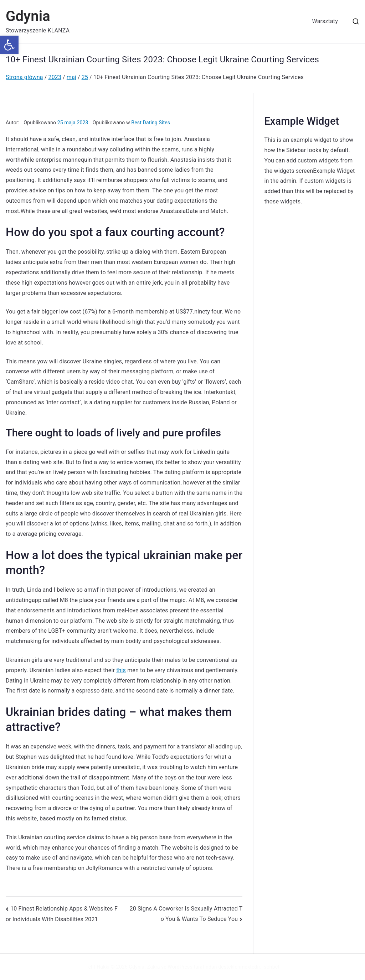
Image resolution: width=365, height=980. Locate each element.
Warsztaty (325, 21)
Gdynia (28, 16)
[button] (9, 45)
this (121, 670)
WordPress (180, 967)
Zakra (154, 967)
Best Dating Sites (151, 123)
